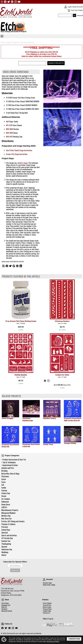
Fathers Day (6, 493)
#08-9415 (9, 137)
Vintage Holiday (70, 443)
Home (3, 43)
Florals (4, 496)
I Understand (74, 639)
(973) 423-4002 (16, 595)
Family (4, 488)
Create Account (77, 7)
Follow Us (3, 624)
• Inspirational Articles (10, 465)
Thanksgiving (6, 544)
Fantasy (4, 490)
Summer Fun (6, 541)
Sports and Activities (9, 535)
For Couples (6, 499)
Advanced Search (7, 611)
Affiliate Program (48, 619)
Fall (3, 485)
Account (44, 579)
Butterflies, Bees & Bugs (10, 474)
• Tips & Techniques (9, 462)
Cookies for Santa (62, 375)
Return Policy (47, 607)
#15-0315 (9, 125)
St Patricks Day (7, 538)
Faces (3, 482)
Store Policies (47, 603)
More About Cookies (53, 641)
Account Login (47, 583)
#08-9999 (10, 133)
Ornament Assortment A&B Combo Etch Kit (73, 419)
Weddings (5, 552)
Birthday (4, 471)
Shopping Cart (6, 605)
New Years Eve (6, 518)
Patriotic (5, 527)
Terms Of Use (47, 605)
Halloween (5, 502)
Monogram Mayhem (8, 513)
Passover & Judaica (8, 524)
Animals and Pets (8, 468)
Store (3, 600)
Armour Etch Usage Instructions (17, 154)
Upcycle (4, 547)
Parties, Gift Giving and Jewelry (13, 521)
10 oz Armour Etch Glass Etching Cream (21, 321)
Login (70, 7)
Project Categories (3, 456)
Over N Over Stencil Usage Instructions (19, 150)
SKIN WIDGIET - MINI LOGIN (66, 7)
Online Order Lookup (49, 585)
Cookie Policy (47, 611)
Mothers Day (6, 516)
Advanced (80, 16)
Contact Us (46, 613)
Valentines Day (7, 549)
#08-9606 (10, 129)
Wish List (4, 607)
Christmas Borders (62, 321)
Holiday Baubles (21, 375)
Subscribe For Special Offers (15, 562)
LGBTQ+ (4, 507)
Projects (9, 43)
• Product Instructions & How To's (14, 460)
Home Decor (6, 504)
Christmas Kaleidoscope (28, 419)
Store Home (5, 603)
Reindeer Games (50, 418)
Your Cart (69, 10)
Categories (2, 36)
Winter (4, 555)
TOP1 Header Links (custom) (2, 2)
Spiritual (5, 533)
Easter (4, 479)
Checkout (4, 609)
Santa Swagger (8, 418)
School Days (6, 530)
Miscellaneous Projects (10, 510)
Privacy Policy (47, 609)
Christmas (5, 476)
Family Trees (48, 444)
